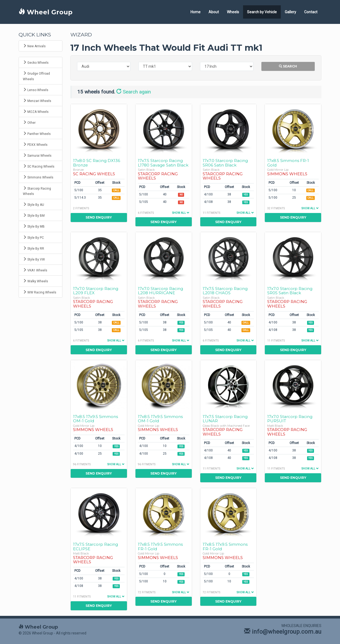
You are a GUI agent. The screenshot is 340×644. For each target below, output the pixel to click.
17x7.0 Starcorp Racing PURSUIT (290, 419)
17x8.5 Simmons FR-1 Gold (288, 163)
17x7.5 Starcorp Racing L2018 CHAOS (225, 291)
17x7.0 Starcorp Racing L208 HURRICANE (160, 291)
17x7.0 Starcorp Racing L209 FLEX (96, 291)
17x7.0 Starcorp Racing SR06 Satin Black (225, 163)
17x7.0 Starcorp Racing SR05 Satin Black (290, 291)
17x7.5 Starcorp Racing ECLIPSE (95, 547)
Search (288, 66)
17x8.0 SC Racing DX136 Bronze (97, 163)
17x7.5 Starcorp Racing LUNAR (225, 419)
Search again (134, 92)
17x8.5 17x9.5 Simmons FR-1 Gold (160, 547)
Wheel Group (46, 12)
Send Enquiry (99, 217)
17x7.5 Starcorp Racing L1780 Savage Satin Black (163, 163)
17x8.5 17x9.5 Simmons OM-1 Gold (95, 419)
